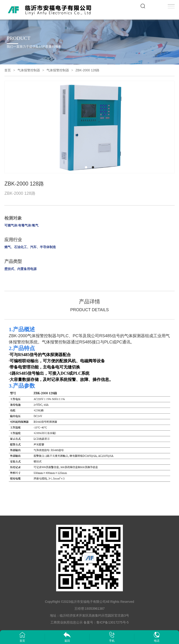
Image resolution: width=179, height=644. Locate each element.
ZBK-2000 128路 (87, 70)
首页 (8, 70)
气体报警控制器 (29, 70)
